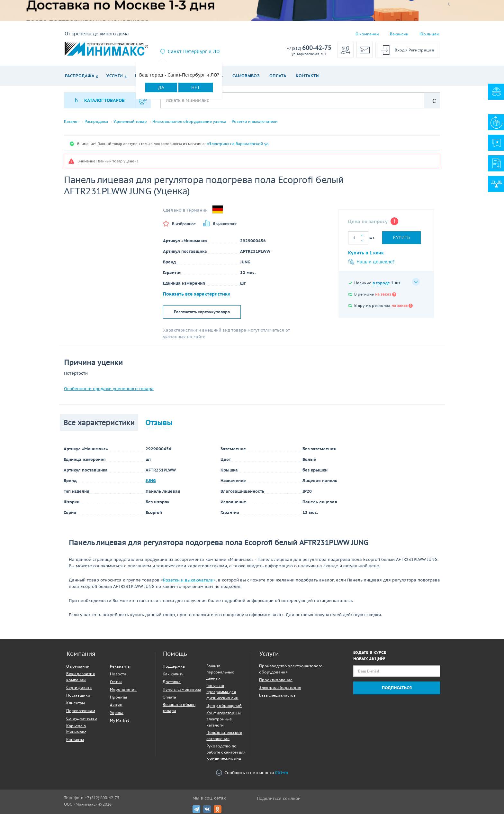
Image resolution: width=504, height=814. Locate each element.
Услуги (115, 76)
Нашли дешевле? (371, 262)
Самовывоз (246, 76)
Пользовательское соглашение (224, 736)
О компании (367, 34)
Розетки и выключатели (255, 122)
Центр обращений (224, 705)
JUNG (151, 481)
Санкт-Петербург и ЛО (194, 51)
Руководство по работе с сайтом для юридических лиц (226, 752)
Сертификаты (79, 687)
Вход (400, 50)
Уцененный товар (130, 122)
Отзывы (159, 423)
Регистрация (421, 50)
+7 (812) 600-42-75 (102, 798)
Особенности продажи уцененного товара (109, 389)
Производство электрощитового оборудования (291, 669)
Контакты (308, 76)
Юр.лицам (429, 34)
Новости (118, 674)
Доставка (172, 682)
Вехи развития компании (81, 677)
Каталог (72, 122)
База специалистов (277, 695)
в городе (381, 283)
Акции (116, 705)
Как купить (173, 674)
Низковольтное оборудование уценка (189, 122)
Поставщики (78, 695)
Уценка (117, 713)
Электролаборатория (280, 687)
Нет (196, 87)
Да (161, 87)
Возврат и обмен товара (179, 708)
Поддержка (174, 666)
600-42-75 (309, 48)
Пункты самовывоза (182, 689)
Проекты (118, 697)
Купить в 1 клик (366, 253)
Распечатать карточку (202, 312)
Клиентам (76, 703)
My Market (120, 720)
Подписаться (397, 688)
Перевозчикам (81, 711)
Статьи (116, 682)
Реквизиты (120, 666)
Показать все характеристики (197, 294)
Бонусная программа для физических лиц (222, 692)
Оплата (278, 76)
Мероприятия (123, 689)
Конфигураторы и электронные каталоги (224, 719)
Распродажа (80, 76)
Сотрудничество (82, 718)
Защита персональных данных (220, 672)
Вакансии (399, 34)
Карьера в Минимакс (76, 729)
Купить (401, 238)
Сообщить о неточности (252, 773)
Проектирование (276, 680)
